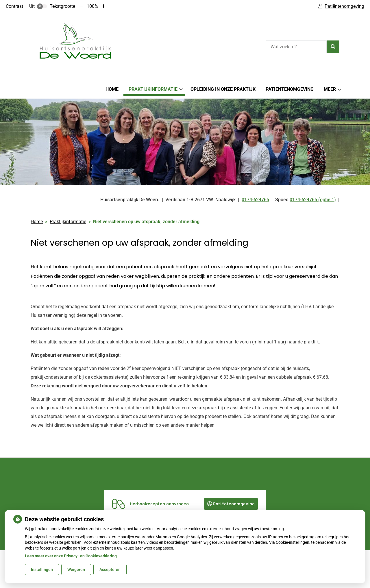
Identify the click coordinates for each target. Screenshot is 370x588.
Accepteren (110, 569)
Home (112, 89)
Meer (330, 89)
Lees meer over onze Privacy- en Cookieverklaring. (71, 556)
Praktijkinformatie (153, 89)
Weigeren (76, 569)
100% (92, 6)
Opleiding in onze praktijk (223, 89)
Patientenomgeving (290, 89)
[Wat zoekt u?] (296, 47)
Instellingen (42, 569)
